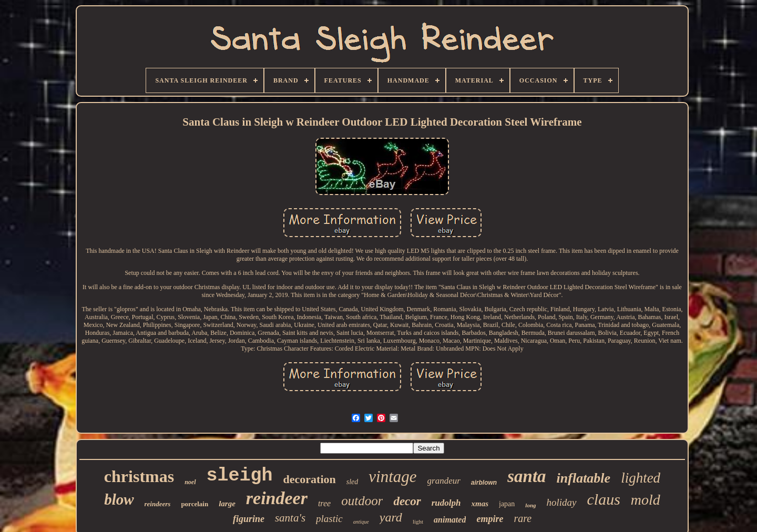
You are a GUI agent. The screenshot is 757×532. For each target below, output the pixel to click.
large (227, 504)
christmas (139, 476)
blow (119, 499)
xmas (480, 504)
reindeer (277, 498)
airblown (484, 483)
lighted (641, 478)
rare (523, 518)
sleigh (240, 476)
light (418, 521)
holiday (562, 502)
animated (450, 520)
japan (507, 504)
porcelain (195, 504)
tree (324, 503)
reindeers (158, 504)
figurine (249, 519)
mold (646, 500)
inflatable (584, 478)
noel (190, 482)
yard (391, 517)
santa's (290, 518)
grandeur (444, 481)
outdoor (362, 501)
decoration (310, 479)
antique (361, 522)
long (530, 505)
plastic (329, 519)
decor (407, 501)
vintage (392, 477)
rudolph (446, 503)
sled (352, 482)
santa (526, 476)
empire (490, 519)
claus (604, 499)
